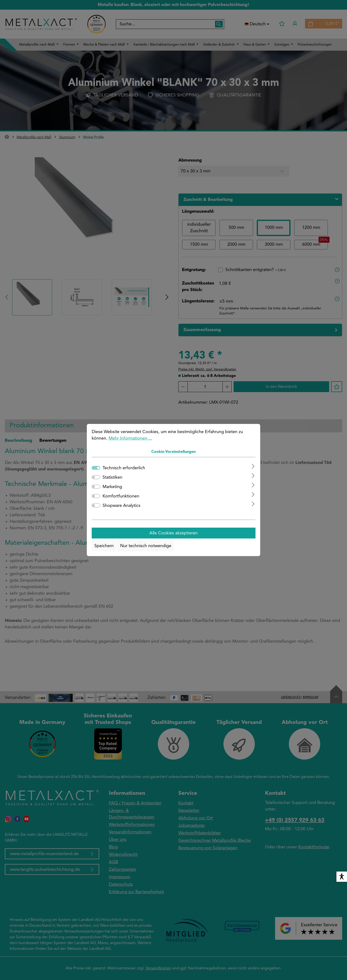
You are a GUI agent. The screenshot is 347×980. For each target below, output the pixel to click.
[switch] (96, 477)
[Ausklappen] (253, 466)
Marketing (112, 487)
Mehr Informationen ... (130, 438)
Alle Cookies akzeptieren (173, 533)
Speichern (104, 546)
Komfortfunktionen (121, 496)
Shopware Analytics (121, 506)
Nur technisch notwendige (146, 546)
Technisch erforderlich (124, 468)
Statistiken (112, 477)
